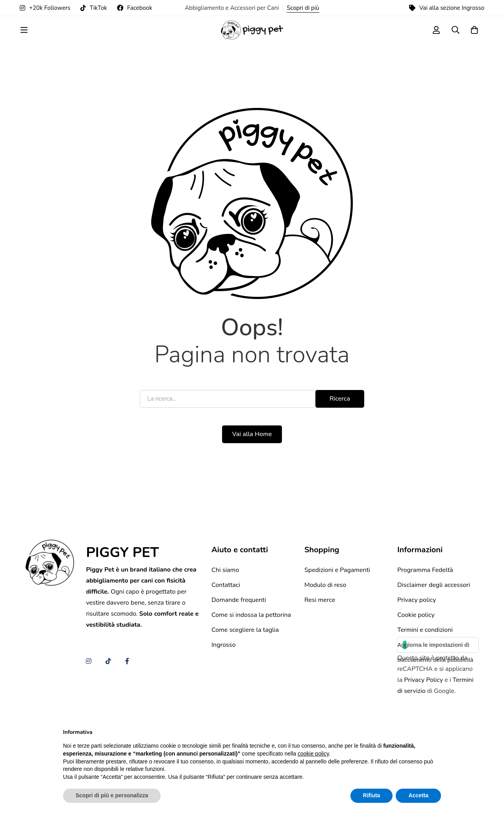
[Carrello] (474, 37)
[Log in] (435, 37)
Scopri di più (303, 8)
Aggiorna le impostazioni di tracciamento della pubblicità (435, 705)
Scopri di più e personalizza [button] (112, 795)
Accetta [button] (418, 795)
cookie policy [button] (313, 754)
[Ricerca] (454, 37)
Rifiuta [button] (372, 795)
